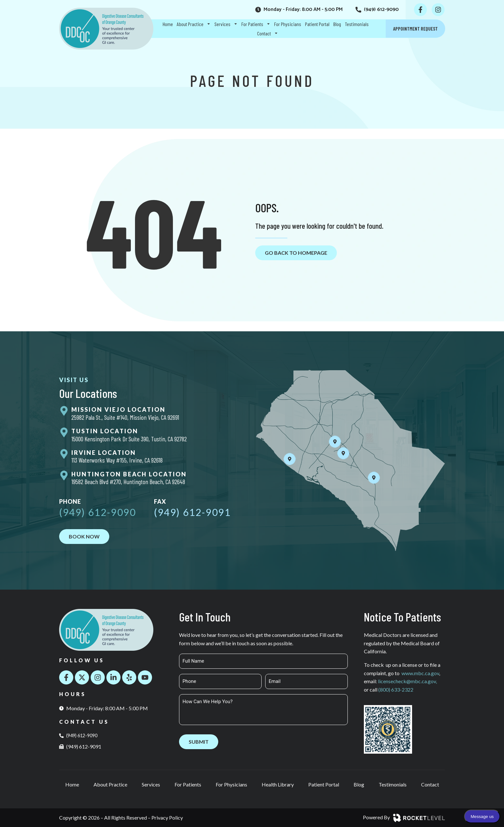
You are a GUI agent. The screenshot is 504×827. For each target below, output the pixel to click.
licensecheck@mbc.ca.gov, (407, 681)
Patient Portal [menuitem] (317, 24)
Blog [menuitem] (337, 24)
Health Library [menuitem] (278, 784)
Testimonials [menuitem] (357, 24)
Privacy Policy (167, 818)
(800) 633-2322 (396, 689)
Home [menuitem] (168, 24)
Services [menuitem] (226, 24)
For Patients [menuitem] (256, 24)
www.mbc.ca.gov (420, 673)
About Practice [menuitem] (194, 24)
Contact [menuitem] (268, 33)
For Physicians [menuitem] (288, 24)
